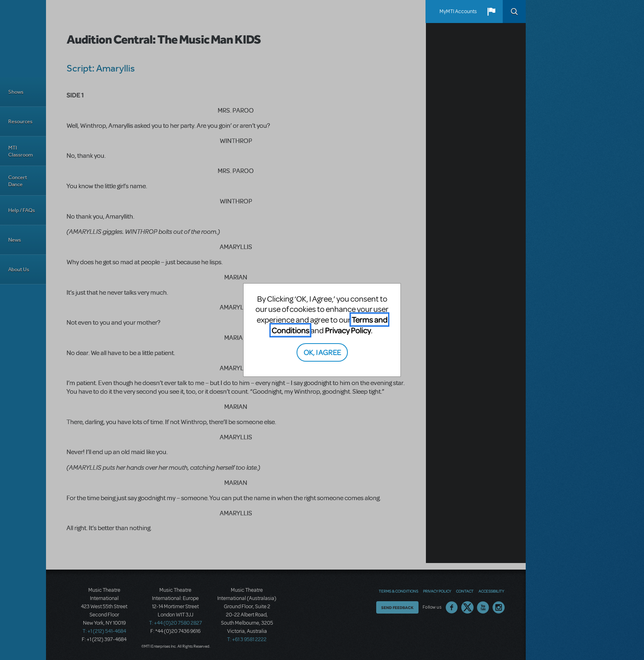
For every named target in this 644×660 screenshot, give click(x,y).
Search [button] (514, 12)
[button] (491, 12)
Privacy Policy (348, 330)
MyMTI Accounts (458, 12)
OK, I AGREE (322, 352)
